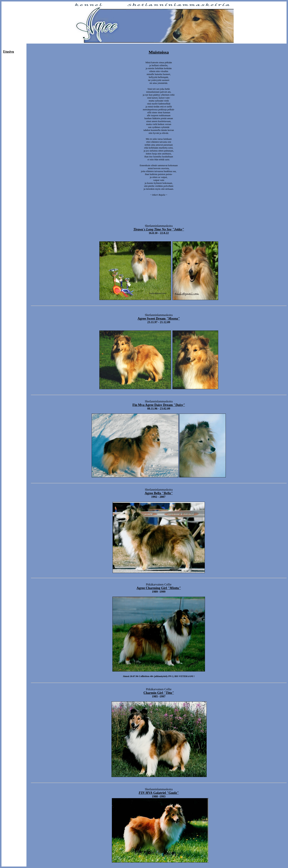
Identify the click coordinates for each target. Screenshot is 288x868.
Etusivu (9, 52)
